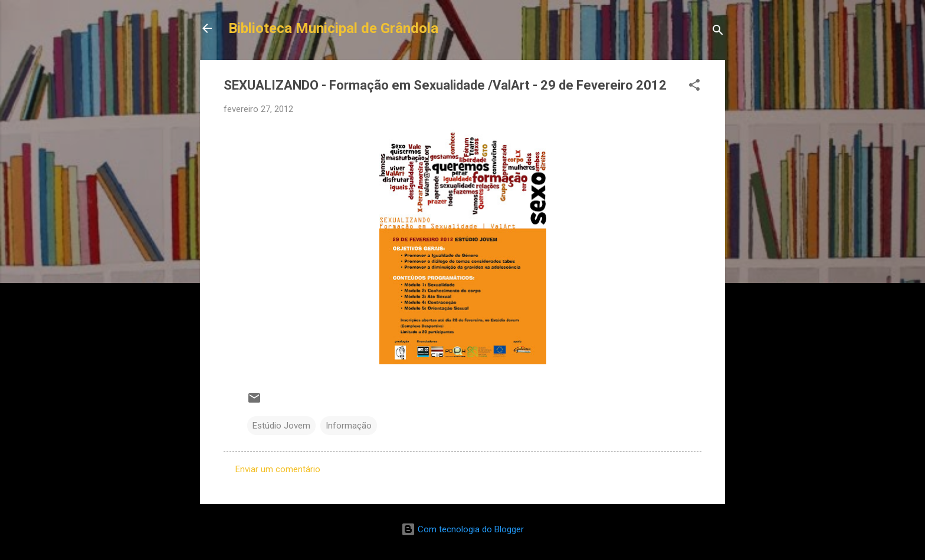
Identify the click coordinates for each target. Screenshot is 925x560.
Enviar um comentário (278, 469)
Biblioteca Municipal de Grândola (333, 28)
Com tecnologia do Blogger (462, 529)
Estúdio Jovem (281, 426)
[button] (694, 87)
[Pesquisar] (718, 32)
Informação (349, 426)
